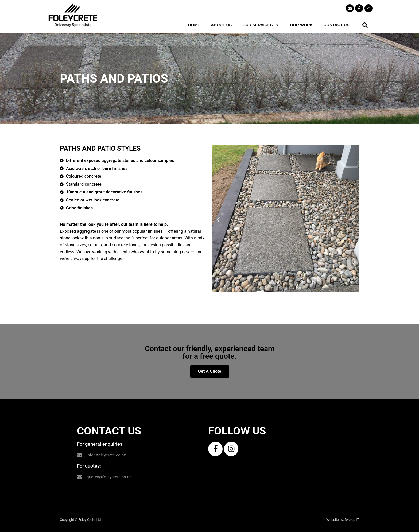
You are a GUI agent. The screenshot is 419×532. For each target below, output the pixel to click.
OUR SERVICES (261, 25)
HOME (194, 25)
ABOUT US (221, 25)
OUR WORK (301, 25)
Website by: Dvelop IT (343, 520)
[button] (365, 25)
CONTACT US (336, 25)
